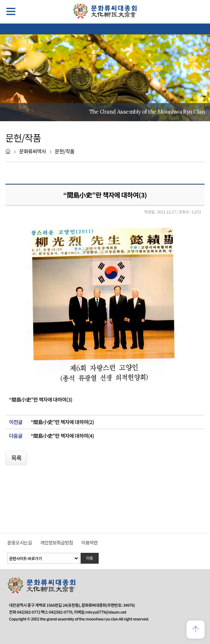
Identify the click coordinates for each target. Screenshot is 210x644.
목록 (16, 458)
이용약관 (90, 543)
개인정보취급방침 (57, 543)
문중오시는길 (20, 543)
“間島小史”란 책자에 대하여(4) (62, 436)
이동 (90, 558)
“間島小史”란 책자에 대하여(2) (62, 422)
